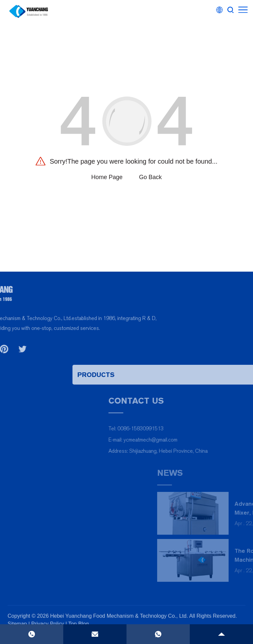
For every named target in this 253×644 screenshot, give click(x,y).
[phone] (158, 634)
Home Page (107, 177)
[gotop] (221, 634)
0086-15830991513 (198, 429)
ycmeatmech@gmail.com (208, 440)
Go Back (150, 177)
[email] (95, 634)
